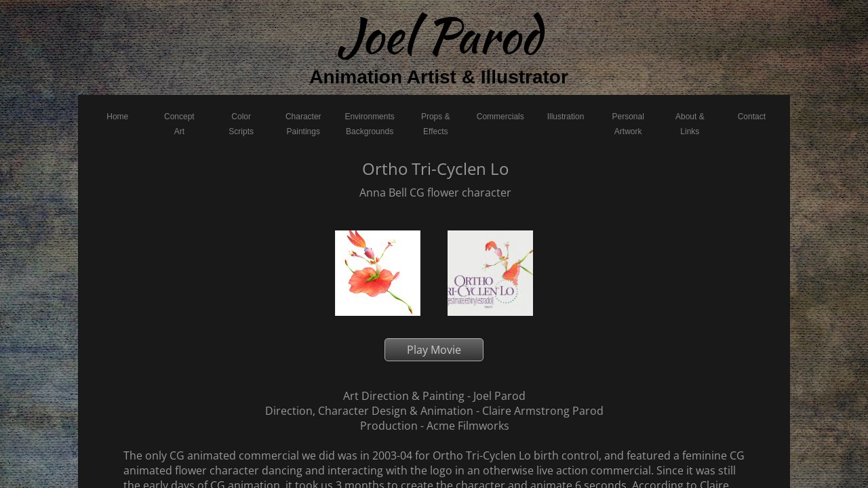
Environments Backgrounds (369, 124)
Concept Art (179, 124)
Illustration (566, 117)
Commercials (500, 117)
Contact (752, 117)
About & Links (690, 124)
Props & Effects (436, 124)
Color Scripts (241, 124)
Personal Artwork (628, 124)
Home (117, 117)
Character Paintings (303, 124)
